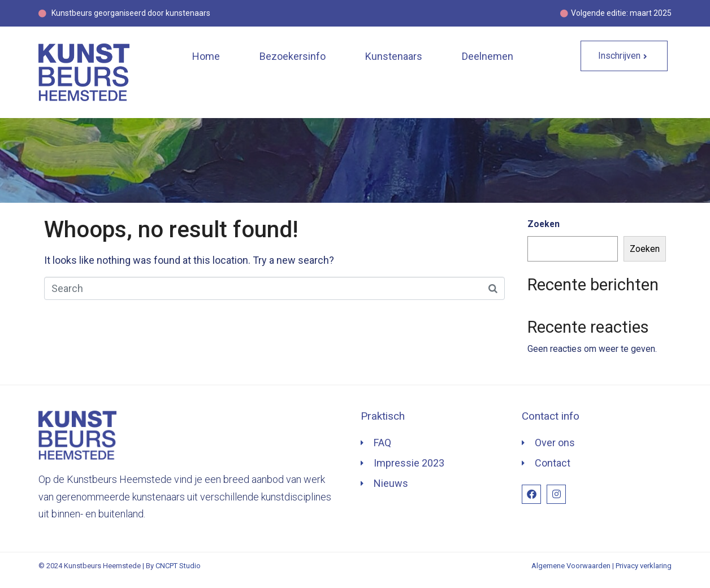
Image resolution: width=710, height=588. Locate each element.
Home (206, 56)
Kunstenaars (394, 56)
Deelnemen (488, 56)
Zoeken (544, 224)
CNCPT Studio (178, 566)
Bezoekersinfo (293, 56)
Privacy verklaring (644, 566)
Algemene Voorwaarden (571, 566)
